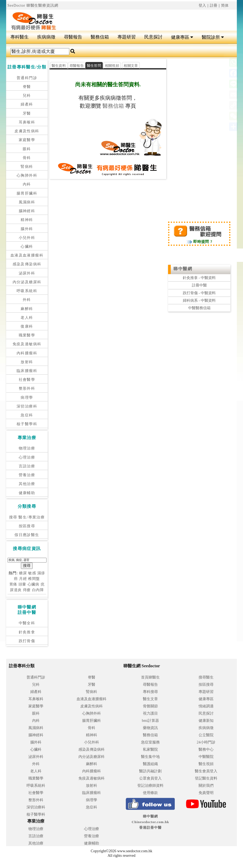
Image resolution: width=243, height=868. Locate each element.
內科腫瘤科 (27, 353)
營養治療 (27, 475)
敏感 (32, 573)
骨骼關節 (150, 706)
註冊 (214, 5)
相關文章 (131, 66)
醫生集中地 (150, 757)
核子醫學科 (27, 424)
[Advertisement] (141, 18)
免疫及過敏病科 (27, 344)
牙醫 (27, 113)
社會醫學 (27, 380)
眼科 (27, 149)
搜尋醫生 (206, 677)
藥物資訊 (150, 728)
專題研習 (127, 37)
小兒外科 (27, 238)
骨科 (27, 158)
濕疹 (41, 573)
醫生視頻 (206, 764)
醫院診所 (213, 37)
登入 (203, 5)
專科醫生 (20, 37)
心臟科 (27, 247)
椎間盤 (34, 579)
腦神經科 (27, 211)
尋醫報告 (73, 37)
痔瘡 (27, 590)
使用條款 (150, 793)
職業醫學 (27, 335)
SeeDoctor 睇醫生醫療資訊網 (33, 5)
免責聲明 (206, 793)
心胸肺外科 (27, 175)
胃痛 (13, 584)
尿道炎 (16, 590)
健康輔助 (27, 493)
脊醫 (27, 87)
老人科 (27, 318)
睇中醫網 (183, 269)
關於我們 (206, 786)
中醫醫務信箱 (199, 308)
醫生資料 (59, 66)
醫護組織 (150, 764)
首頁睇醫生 (150, 677)
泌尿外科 (27, 273)
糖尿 (23, 573)
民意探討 (153, 37)
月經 (23, 579)
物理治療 (27, 448)
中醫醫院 (206, 757)
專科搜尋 (150, 692)
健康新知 (206, 721)
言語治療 (27, 466)
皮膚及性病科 (27, 131)
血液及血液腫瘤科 (27, 255)
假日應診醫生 (27, 535)
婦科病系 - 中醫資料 (199, 301)
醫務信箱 (100, 37)
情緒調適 (206, 706)
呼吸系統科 (27, 291)
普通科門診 (27, 78)
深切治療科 (27, 406)
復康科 (27, 326)
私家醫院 (150, 749)
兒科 (27, 96)
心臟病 (34, 584)
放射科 (27, 362)
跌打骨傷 (27, 641)
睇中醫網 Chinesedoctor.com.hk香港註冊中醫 (150, 822)
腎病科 (27, 167)
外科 (27, 300)
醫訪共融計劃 (150, 771)
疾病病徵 (46, 37)
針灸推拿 (27, 632)
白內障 (38, 590)
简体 (225, 5)
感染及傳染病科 (27, 264)
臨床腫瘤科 (27, 371)
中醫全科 (27, 623)
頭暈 (22, 584)
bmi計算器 (150, 721)
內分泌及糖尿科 (27, 282)
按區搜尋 (27, 526)
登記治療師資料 (150, 786)
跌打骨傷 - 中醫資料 (199, 293)
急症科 (27, 415)
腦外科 (27, 229)
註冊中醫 (199, 285)
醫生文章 (150, 699)
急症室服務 (150, 742)
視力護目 (150, 713)
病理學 (27, 398)
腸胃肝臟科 (27, 193)
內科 (27, 184)
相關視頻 (112, 66)
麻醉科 (27, 309)
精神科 (27, 220)
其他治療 (27, 484)
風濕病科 (27, 202)
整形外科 (27, 388)
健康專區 (182, 37)
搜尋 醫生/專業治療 (27, 517)
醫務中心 (206, 749)
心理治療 (27, 457)
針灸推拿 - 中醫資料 (199, 278)
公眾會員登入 (150, 778)
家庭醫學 (27, 140)
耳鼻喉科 (27, 122)
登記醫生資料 (206, 778)
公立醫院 (206, 735)
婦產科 (27, 104)
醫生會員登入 (206, 771)
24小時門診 (206, 742)
